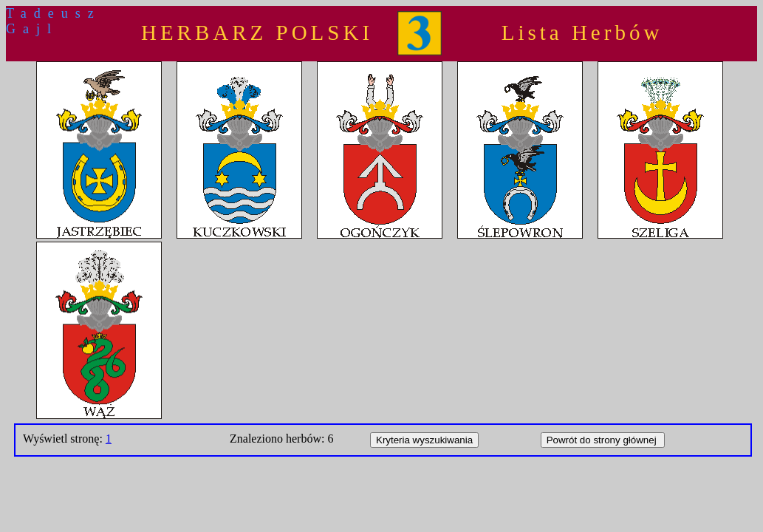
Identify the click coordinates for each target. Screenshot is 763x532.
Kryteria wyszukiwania (424, 440)
